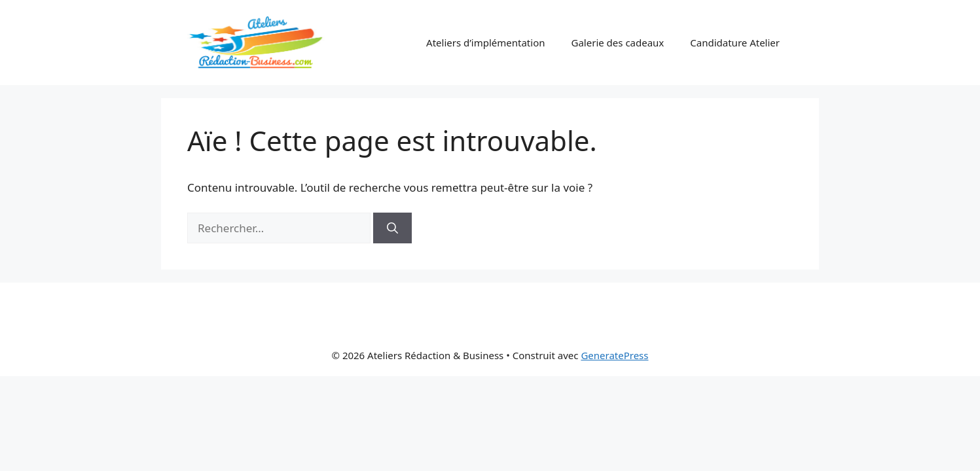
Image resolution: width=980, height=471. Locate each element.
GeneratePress (614, 355)
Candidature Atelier (735, 43)
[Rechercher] (392, 228)
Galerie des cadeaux (618, 43)
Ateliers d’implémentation (485, 43)
